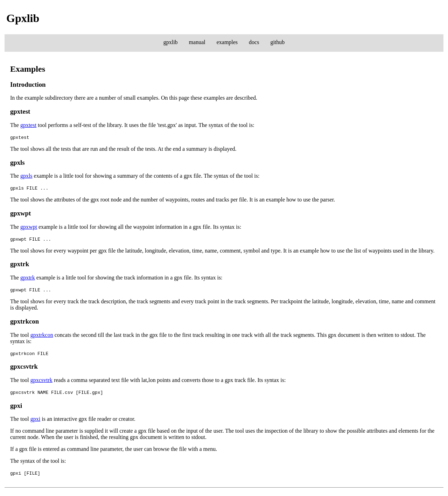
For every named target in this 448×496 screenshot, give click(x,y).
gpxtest (28, 125)
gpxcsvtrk (41, 380)
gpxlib (171, 42)
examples (227, 42)
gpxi (35, 419)
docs (254, 42)
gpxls (26, 176)
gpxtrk (28, 278)
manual (197, 42)
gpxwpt (29, 227)
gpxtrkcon (42, 335)
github (277, 42)
